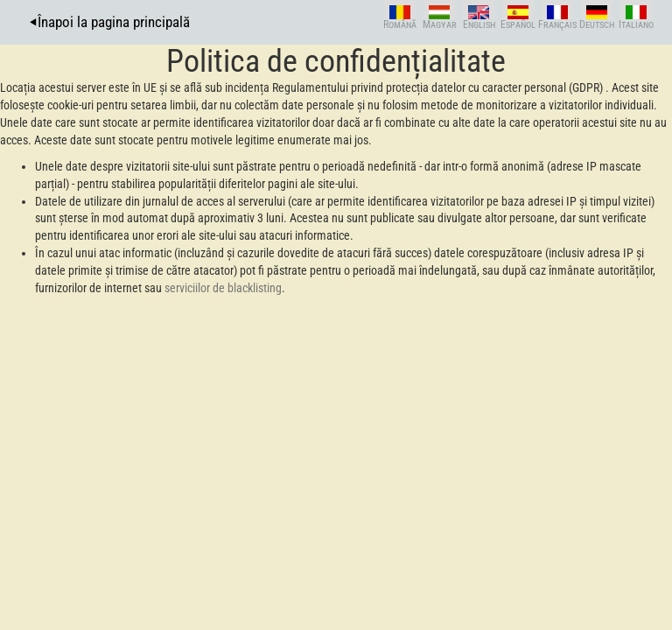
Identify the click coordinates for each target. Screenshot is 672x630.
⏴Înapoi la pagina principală (110, 22)
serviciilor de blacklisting (223, 288)
